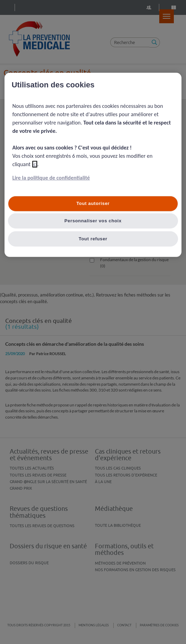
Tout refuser (93, 239)
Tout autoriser (93, 203)
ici (35, 164)
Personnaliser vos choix (93, 221)
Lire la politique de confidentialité (51, 178)
